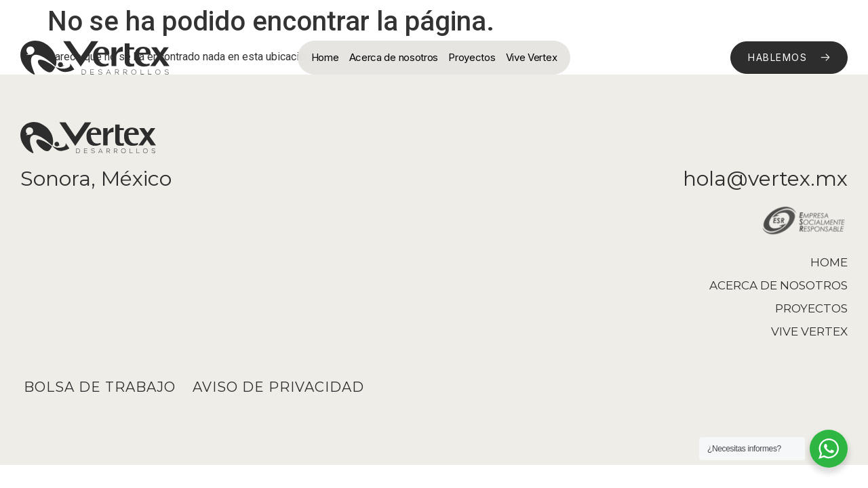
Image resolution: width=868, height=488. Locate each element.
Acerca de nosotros (394, 57)
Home (325, 57)
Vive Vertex (532, 57)
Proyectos (472, 57)
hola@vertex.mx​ (765, 179)
